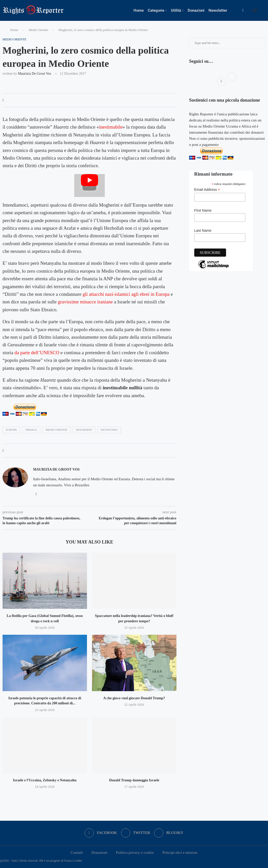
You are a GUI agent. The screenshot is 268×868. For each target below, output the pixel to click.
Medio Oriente (38, 30)
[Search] (265, 10)
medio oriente (56, 430)
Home (139, 10)
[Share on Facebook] (3, 100)
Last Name (203, 230)
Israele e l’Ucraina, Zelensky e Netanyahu (45, 780)
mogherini (84, 430)
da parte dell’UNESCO (37, 353)
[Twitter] (136, 833)
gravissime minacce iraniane (85, 302)
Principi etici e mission (180, 852)
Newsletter (218, 10)
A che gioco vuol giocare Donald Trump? (134, 698)
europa (11, 430)
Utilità (176, 10)
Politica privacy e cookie (135, 852)
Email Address (207, 190)
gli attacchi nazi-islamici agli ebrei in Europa (126, 294)
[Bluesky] (169, 833)
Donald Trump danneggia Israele (134, 780)
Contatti (77, 852)
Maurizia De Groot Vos (35, 74)
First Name (203, 210)
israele (31, 430)
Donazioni (196, 10)
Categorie (156, 10)
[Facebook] (243, 10)
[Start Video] (90, 185)
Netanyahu (109, 430)
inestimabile (111, 127)
